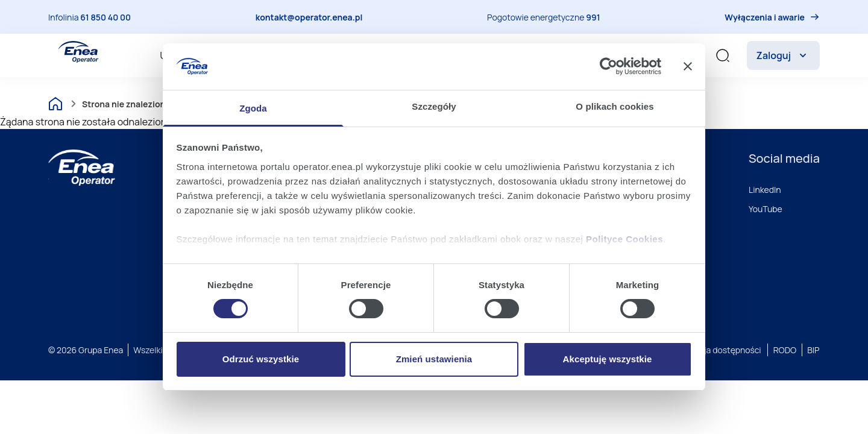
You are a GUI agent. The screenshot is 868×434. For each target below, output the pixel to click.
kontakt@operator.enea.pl (309, 17)
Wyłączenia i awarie (765, 17)
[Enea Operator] (78, 52)
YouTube (766, 209)
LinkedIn (765, 190)
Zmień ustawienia (434, 359)
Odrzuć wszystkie (261, 359)
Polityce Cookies (624, 239)
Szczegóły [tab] (434, 106)
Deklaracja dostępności (715, 350)
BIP (813, 350)
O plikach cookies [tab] (615, 106)
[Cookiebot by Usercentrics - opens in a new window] (609, 66)
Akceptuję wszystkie (608, 359)
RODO (785, 350)
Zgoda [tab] (253, 108)
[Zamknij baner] (688, 66)
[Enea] (82, 168)
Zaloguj (783, 55)
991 (593, 17)
